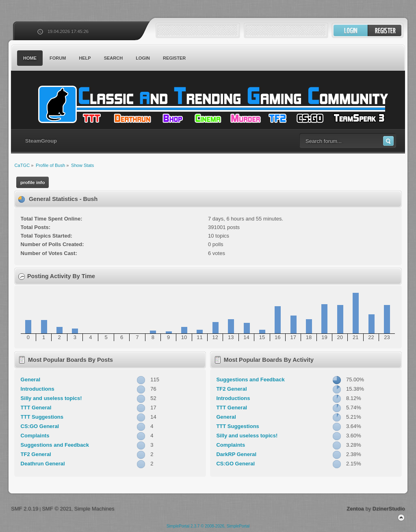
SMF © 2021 (57, 509)
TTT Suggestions (42, 417)
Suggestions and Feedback (55, 445)
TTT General (36, 408)
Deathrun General (43, 464)
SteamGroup (41, 141)
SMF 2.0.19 (25, 509)
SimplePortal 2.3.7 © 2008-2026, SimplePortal (208, 526)
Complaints (35, 436)
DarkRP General (236, 454)
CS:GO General (40, 426)
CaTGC (212, 104)
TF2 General (36, 454)
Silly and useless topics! (51, 398)
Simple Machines (94, 509)
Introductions (38, 389)
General (30, 380)
